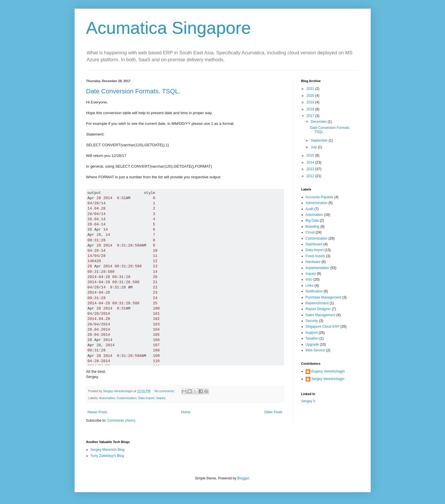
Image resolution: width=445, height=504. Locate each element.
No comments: (165, 391)
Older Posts (273, 412)
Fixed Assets (315, 256)
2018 (311, 109)
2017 (311, 116)
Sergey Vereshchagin (328, 379)
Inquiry (161, 398)
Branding (313, 227)
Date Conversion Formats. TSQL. (133, 91)
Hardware (313, 262)
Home (186, 412)
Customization (126, 398)
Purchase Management (324, 297)
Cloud (310, 232)
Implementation (317, 268)
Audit (310, 209)
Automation (107, 398)
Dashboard (314, 244)
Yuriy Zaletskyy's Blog (107, 456)
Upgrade (312, 344)
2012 (311, 176)
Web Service (315, 350)
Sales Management (321, 315)
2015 (311, 155)
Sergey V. (309, 401)
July (314, 147)
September (320, 140)
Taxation (312, 338)
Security (312, 321)
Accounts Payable (320, 197)
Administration (317, 203)
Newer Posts (97, 412)
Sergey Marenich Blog (108, 450)
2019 (311, 102)
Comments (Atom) (121, 420)
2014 (311, 162)
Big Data (312, 220)
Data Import (146, 398)
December (319, 122)
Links (310, 286)
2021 (311, 89)
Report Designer (318, 309)
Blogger (243, 478)
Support (312, 333)
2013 (311, 169)
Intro (309, 279)
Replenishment (317, 303)
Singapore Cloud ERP (323, 327)
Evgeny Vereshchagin (328, 371)
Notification (314, 291)
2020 (311, 96)
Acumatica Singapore (169, 28)
